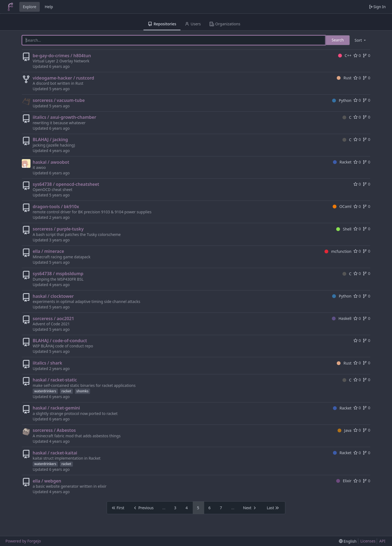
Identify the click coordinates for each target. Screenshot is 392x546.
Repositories (162, 24)
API (382, 541)
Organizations (225, 24)
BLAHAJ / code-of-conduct (60, 341)
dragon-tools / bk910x (56, 207)
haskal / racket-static (55, 380)
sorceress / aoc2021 (53, 318)
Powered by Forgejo (23, 541)
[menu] (361, 40)
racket (66, 391)
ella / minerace (48, 251)
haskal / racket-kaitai (55, 453)
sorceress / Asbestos (54, 430)
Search (338, 40)
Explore (30, 7)
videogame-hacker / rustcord (63, 78)
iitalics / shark (47, 363)
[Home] (10, 7)
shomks (83, 391)
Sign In (377, 7)
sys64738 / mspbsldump (58, 274)
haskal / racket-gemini (56, 408)
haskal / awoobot (51, 162)
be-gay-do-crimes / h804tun (62, 56)
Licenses (368, 541)
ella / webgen (47, 481)
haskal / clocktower (53, 296)
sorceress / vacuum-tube (59, 100)
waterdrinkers (45, 391)
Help (49, 7)
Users (193, 24)
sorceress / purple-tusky (58, 229)
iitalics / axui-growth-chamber (64, 117)
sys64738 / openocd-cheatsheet (66, 184)
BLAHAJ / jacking (50, 139)
